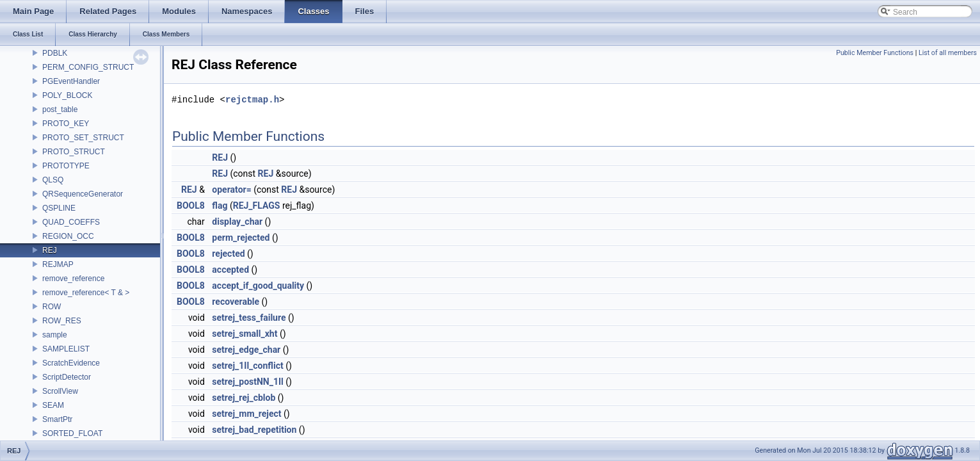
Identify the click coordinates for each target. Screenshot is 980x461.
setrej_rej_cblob (244, 398)
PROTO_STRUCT (74, 152)
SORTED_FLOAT (72, 433)
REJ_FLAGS (257, 206)
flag (220, 206)
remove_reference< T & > (86, 293)
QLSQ (53, 180)
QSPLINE (59, 208)
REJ (50, 250)
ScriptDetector (67, 377)
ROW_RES (62, 321)
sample (55, 335)
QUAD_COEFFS (71, 222)
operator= (231, 190)
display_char (237, 222)
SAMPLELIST (66, 349)
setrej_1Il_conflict (247, 366)
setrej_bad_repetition (254, 430)
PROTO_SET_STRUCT (83, 138)
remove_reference (73, 279)
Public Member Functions (875, 53)
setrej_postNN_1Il (247, 382)
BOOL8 (191, 206)
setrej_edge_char (246, 350)
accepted (230, 270)
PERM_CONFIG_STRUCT (88, 67)
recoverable (236, 302)
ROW (52, 307)
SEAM (53, 405)
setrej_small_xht (245, 334)
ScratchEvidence (71, 363)
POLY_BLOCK (67, 95)
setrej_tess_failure (249, 318)
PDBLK (55, 53)
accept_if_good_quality (258, 286)
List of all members (948, 53)
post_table (60, 109)
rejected (228, 254)
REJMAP (58, 264)
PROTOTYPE (66, 166)
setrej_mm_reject (246, 414)
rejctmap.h (252, 100)
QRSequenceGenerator (83, 194)
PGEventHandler (71, 81)
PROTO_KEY (66, 124)
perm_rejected (241, 238)
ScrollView (60, 391)
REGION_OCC (68, 236)
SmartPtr (57, 419)
